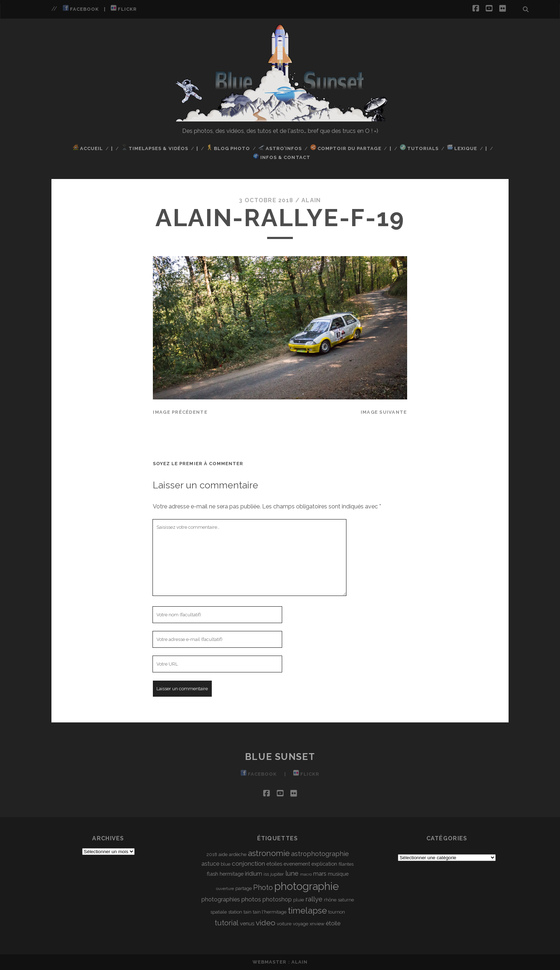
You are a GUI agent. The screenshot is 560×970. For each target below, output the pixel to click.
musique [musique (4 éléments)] (338, 874)
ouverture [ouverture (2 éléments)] (225, 889)
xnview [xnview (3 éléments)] (317, 924)
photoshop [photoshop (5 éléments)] (277, 899)
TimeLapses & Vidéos (155, 148)
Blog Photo (228, 148)
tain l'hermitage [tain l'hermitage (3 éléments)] (270, 912)
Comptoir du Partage (346, 148)
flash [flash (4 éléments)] (212, 874)
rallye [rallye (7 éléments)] (314, 899)
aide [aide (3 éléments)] (223, 854)
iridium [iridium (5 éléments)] (254, 874)
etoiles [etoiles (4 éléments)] (274, 864)
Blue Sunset (280, 757)
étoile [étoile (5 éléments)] (333, 923)
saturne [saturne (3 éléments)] (346, 900)
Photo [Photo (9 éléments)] (263, 887)
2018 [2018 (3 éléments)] (212, 854)
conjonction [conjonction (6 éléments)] (248, 864)
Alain (311, 200)
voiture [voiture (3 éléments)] (284, 924)
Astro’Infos (280, 148)
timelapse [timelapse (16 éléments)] (307, 911)
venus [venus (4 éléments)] (247, 923)
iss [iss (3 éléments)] (266, 874)
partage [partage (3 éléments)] (244, 888)
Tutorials (419, 148)
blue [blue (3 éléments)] (226, 864)
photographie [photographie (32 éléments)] (307, 886)
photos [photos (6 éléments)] (251, 899)
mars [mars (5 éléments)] (320, 874)
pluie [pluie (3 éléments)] (299, 900)
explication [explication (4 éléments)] (324, 864)
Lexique (462, 148)
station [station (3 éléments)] (235, 912)
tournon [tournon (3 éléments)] (337, 912)
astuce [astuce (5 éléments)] (210, 864)
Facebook (81, 8)
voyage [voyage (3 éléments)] (301, 924)
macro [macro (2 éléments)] (306, 874)
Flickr (124, 8)
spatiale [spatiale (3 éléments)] (219, 912)
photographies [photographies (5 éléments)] (221, 899)
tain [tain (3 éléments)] (247, 912)
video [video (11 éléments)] (266, 923)
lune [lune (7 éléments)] (292, 873)
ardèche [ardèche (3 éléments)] (238, 854)
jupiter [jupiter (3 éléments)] (277, 874)
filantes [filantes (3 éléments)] (346, 864)
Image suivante (384, 412)
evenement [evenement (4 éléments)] (297, 864)
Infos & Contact (282, 157)
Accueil (88, 148)
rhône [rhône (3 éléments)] (330, 900)
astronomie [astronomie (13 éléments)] (269, 853)
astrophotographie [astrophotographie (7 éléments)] (320, 854)
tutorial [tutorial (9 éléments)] (227, 923)
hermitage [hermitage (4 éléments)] (232, 874)
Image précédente (180, 412)
